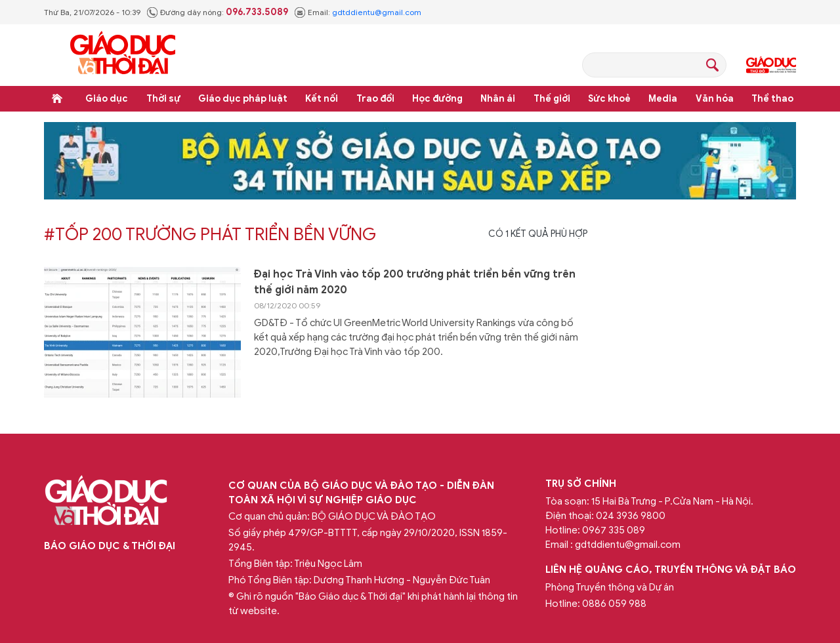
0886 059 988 (614, 604)
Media (663, 99)
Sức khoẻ (609, 99)
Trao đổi (375, 99)
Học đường (437, 99)
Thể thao (772, 99)
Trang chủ (57, 98)
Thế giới (552, 99)
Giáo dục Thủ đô (771, 65)
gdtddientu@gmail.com (377, 12)
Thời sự (163, 99)
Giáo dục (107, 99)
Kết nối (322, 99)
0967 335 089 (614, 530)
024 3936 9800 (631, 516)
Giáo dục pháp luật (243, 99)
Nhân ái (498, 99)
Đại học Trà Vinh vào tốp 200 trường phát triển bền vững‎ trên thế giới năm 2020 (415, 282)
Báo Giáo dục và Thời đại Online (123, 55)
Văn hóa (715, 99)
